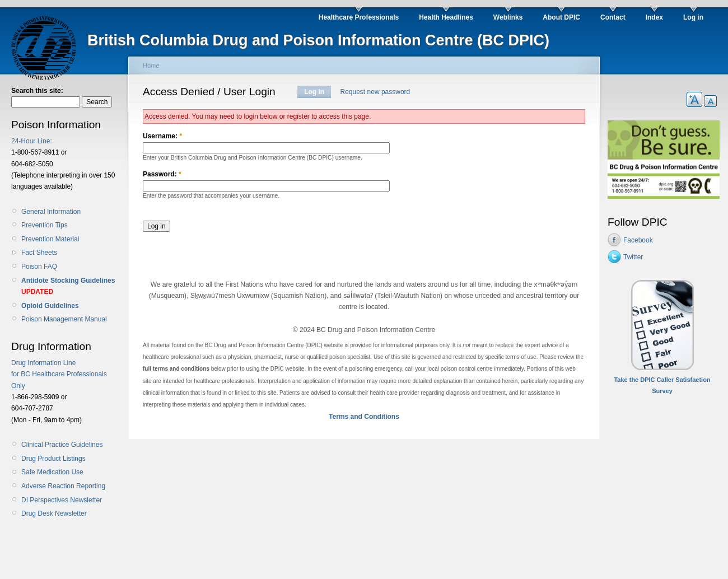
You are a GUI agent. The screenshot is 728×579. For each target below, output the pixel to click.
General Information (51, 212)
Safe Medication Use (52, 472)
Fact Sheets (39, 253)
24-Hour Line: (32, 141)
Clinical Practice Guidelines (62, 445)
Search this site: (37, 91)
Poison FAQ (39, 267)
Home (151, 66)
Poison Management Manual (64, 319)
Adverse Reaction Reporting (63, 486)
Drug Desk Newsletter (54, 513)
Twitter (633, 257)
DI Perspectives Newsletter (62, 500)
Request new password (375, 92)
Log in (314, 92)
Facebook (638, 240)
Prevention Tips (45, 225)
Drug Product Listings (53, 459)
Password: (162, 174)
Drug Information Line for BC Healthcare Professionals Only (59, 374)
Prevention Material (50, 239)
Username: (162, 136)
